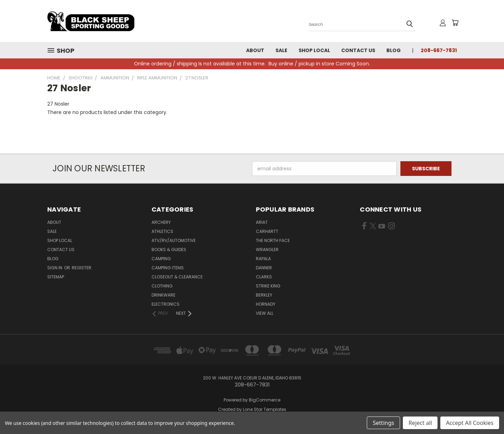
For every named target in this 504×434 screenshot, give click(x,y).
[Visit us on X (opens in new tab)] (373, 227)
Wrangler (267, 250)
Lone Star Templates (265, 409)
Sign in (55, 268)
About (255, 50)
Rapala (263, 259)
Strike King (268, 286)
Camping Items (168, 268)
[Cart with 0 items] (455, 23)
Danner (264, 268)
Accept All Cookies (470, 423)
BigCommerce (265, 400)
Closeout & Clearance (177, 277)
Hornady (266, 304)
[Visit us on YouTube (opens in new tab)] (382, 227)
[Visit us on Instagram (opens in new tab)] (391, 227)
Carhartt (267, 231)
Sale (281, 50)
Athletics (162, 231)
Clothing (162, 286)
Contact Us (358, 50)
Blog (394, 50)
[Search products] (362, 24)
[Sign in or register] (443, 23)
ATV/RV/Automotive (174, 240)
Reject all (420, 423)
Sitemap (56, 277)
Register (82, 268)
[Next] (184, 313)
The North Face (273, 240)
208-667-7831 (439, 50)
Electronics (166, 304)
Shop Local (314, 50)
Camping (161, 259)
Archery (161, 222)
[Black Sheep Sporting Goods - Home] (114, 21)
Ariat (262, 222)
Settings (383, 423)
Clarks (264, 277)
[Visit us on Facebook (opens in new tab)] (364, 227)
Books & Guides (169, 250)
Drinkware (163, 295)
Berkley (264, 295)
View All (265, 313)
